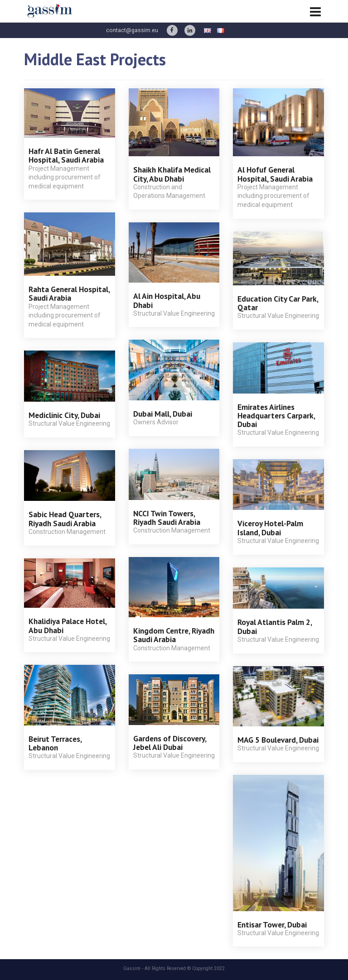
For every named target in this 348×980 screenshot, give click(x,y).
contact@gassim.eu (132, 30)
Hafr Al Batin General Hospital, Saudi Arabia (66, 155)
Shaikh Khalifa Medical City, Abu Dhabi (172, 174)
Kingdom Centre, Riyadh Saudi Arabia (174, 635)
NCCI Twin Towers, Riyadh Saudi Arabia (167, 518)
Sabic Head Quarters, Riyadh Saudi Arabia (65, 519)
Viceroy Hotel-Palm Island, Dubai (270, 528)
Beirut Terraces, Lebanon (55, 743)
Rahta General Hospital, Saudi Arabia (69, 293)
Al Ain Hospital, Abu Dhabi (167, 300)
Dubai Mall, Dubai (163, 414)
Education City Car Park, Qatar (278, 303)
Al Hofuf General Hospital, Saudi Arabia (275, 174)
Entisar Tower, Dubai (272, 925)
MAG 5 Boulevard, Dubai (278, 740)
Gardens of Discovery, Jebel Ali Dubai (170, 743)
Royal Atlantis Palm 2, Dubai (275, 626)
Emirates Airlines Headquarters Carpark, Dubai (276, 416)
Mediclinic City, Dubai (64, 415)
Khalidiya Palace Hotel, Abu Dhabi (68, 625)
